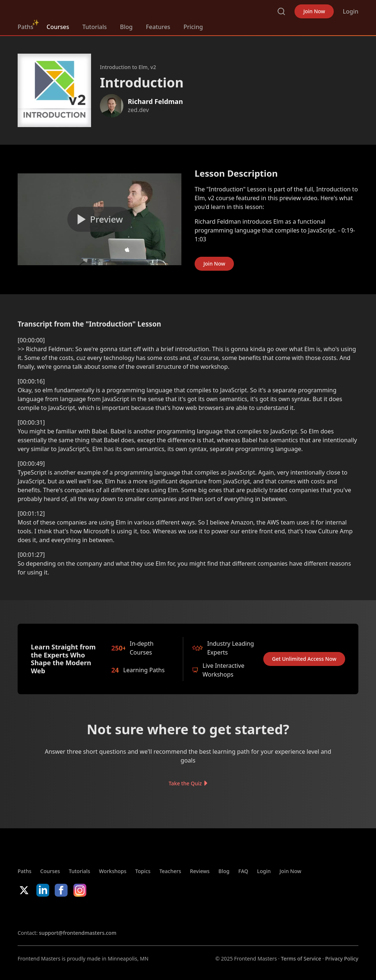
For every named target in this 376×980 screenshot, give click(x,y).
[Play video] (100, 219)
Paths (26, 27)
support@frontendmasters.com (78, 933)
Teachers (170, 871)
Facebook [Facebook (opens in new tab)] (61, 890)
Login (350, 11)
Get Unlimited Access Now (304, 659)
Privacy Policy (342, 959)
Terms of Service (301, 959)
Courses (58, 27)
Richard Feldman (155, 101)
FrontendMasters (56, 10)
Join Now (314, 11)
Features (158, 27)
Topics (143, 871)
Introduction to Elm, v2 (128, 67)
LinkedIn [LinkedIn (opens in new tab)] (43, 890)
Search (281, 11)
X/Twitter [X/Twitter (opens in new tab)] (24, 890)
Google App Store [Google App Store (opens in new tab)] (92, 913)
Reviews (200, 871)
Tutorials (94, 27)
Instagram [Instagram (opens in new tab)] (80, 890)
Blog (126, 27)
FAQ (243, 871)
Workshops (113, 871)
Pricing (193, 27)
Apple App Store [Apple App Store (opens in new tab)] (40, 913)
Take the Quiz (185, 783)
